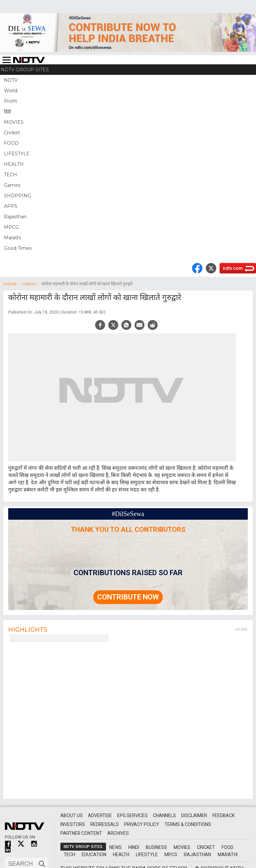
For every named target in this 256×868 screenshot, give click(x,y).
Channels (164, 815)
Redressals (105, 824)
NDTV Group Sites (25, 70)
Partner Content (81, 833)
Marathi (12, 238)
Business (156, 847)
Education (94, 855)
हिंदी (8, 112)
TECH (11, 175)
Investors (73, 824)
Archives (118, 833)
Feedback (224, 815)
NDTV (11, 80)
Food (227, 847)
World (11, 91)
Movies (182, 847)
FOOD (11, 143)
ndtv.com (233, 268)
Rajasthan (15, 217)
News (116, 847)
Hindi (134, 847)
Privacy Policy (142, 824)
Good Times (18, 248)
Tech (69, 855)
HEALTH (14, 164)
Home (12, 283)
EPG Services (132, 815)
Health (121, 855)
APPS (11, 206)
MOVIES (14, 122)
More (241, 629)
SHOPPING (18, 196)
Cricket (12, 133)
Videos (32, 283)
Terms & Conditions (188, 824)
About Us (72, 815)
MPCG (11, 227)
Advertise (100, 815)
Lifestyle (147, 855)
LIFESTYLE (17, 154)
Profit (11, 101)
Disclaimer (194, 815)
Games (12, 185)
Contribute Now (128, 597)
